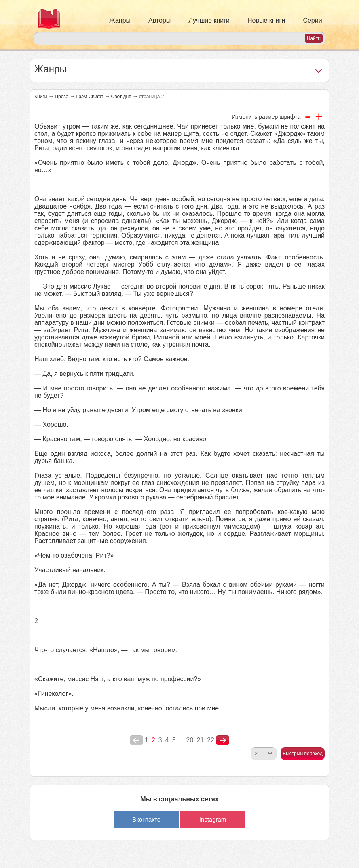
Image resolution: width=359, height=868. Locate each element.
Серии (312, 20)
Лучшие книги (209, 20)
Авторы (159, 20)
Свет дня (121, 97)
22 (211, 740)
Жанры (120, 20)
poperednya (136, 740)
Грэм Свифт (90, 97)
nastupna (223, 740)
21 (200, 740)
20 (190, 740)
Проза (61, 97)
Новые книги (266, 20)
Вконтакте (146, 819)
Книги (41, 97)
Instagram (213, 819)
